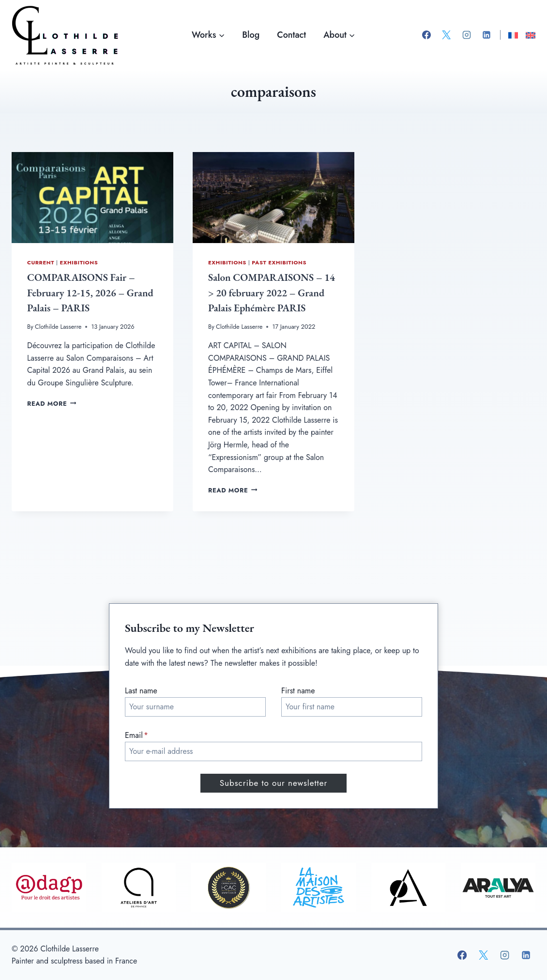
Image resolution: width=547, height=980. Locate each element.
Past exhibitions (279, 262)
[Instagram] (467, 35)
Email (137, 735)
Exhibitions (79, 262)
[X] (446, 35)
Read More (52, 404)
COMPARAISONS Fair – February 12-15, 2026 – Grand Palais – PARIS (90, 292)
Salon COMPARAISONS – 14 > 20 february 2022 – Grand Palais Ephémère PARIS (272, 292)
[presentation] (92, 198)
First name (298, 691)
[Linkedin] (486, 35)
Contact (291, 35)
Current (41, 262)
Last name (141, 691)
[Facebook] (426, 35)
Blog (251, 35)
